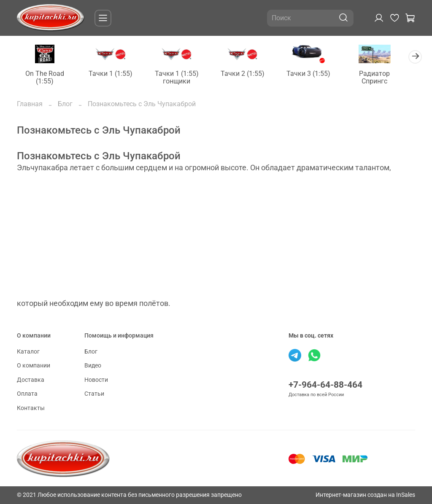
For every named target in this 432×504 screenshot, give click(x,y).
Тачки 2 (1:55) (250, 74)
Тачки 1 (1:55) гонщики (182, 78)
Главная (30, 105)
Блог (65, 105)
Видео (93, 366)
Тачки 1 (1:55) (114, 74)
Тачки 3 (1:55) (318, 74)
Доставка (31, 380)
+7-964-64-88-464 (325, 385)
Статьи (94, 394)
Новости (96, 380)
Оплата (27, 394)
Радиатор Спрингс (386, 78)
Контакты (31, 408)
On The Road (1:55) (46, 78)
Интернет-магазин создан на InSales (365, 495)
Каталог (28, 352)
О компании (34, 366)
